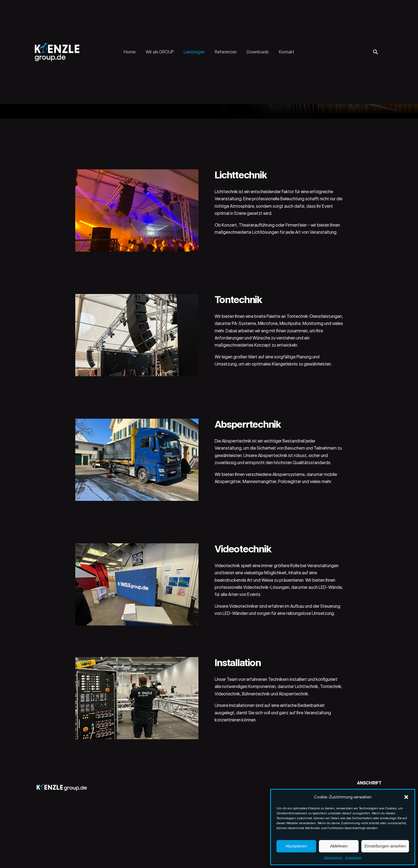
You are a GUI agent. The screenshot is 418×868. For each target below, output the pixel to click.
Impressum (353, 858)
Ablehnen (339, 846)
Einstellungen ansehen (385, 846)
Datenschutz (333, 858)
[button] (406, 797)
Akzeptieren (296, 846)
